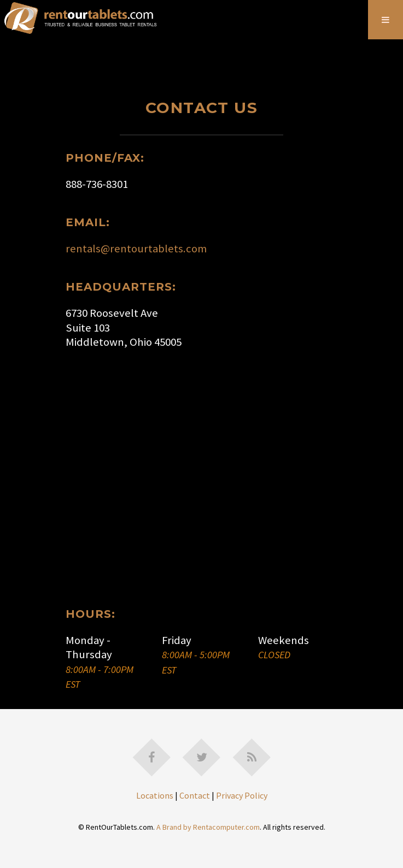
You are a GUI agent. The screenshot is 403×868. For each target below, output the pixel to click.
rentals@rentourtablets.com (136, 249)
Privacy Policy (242, 795)
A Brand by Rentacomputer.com (208, 827)
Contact (195, 795)
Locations (155, 795)
